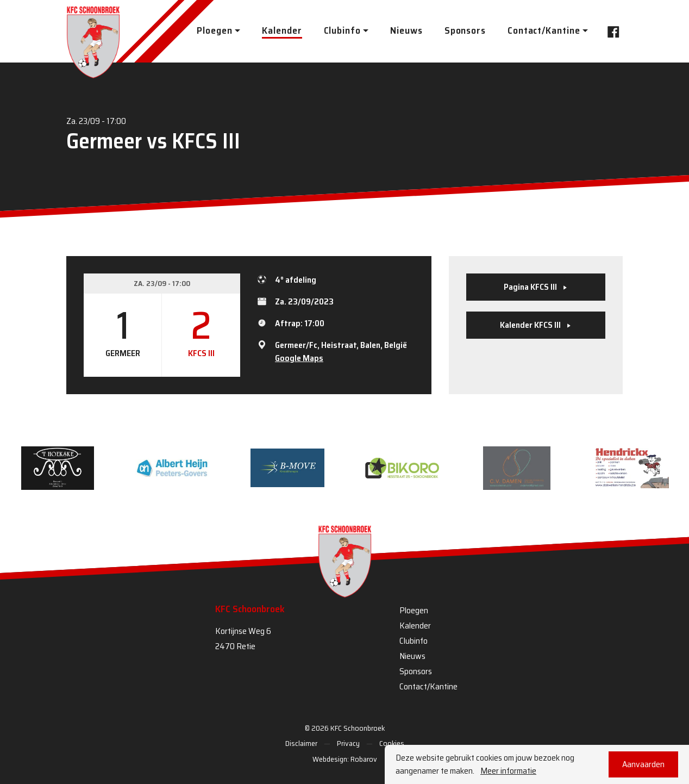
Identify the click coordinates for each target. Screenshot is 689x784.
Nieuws (406, 30)
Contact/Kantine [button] (544, 30)
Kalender (282, 30)
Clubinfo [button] (342, 30)
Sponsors (465, 30)
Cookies (392, 743)
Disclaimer (301, 743)
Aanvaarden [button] (643, 764)
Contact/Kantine (428, 686)
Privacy (348, 743)
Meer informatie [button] (508, 771)
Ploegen (414, 610)
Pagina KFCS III (535, 287)
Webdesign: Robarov (345, 759)
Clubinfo (414, 641)
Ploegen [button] (214, 30)
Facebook (610, 31)
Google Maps (299, 358)
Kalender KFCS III (535, 325)
